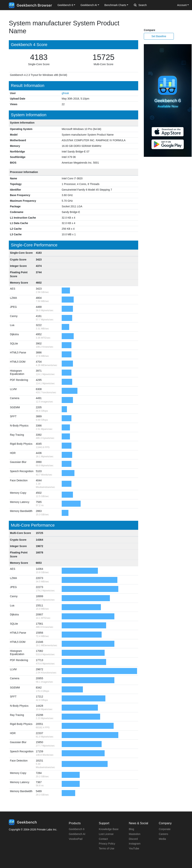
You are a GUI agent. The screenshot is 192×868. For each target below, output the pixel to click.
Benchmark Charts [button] (115, 5)
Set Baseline (159, 36)
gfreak (65, 93)
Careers (163, 834)
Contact (103, 839)
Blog (131, 829)
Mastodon (135, 834)
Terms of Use (106, 848)
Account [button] (182, 5)
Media (162, 839)
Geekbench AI (77, 834)
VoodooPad (76, 839)
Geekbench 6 (77, 829)
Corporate (165, 829)
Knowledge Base (109, 829)
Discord (133, 839)
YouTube (134, 848)
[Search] (154, 5)
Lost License (106, 834)
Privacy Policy (107, 844)
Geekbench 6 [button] (65, 5)
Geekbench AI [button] (89, 5)
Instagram (135, 844)
